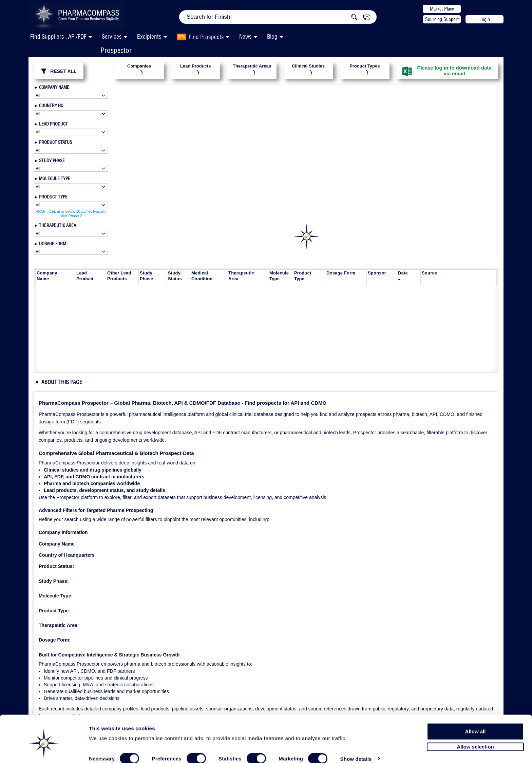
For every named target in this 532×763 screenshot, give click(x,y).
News (245, 36)
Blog (272, 36)
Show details (356, 750)
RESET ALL (59, 71)
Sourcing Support (442, 19)
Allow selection (475, 738)
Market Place (442, 9)
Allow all (476, 722)
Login (485, 19)
